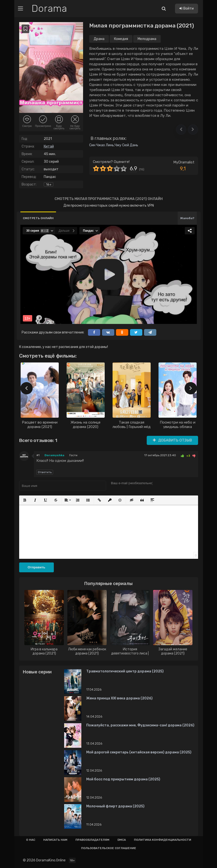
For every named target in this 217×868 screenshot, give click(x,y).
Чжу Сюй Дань (126, 145)
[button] (181, 130)
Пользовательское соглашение (109, 848)
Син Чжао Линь (101, 145)
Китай (49, 146)
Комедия (121, 39)
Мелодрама (147, 39)
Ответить (45, 472)
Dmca (122, 840)
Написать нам (55, 840)
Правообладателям (92, 840)
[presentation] (27, 388)
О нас (31, 840)
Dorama (49, 9)
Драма (99, 39)
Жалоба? (187, 218)
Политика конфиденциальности (163, 840)
